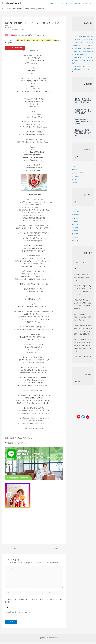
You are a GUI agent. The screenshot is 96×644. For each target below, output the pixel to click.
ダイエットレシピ (78, 179)
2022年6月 (75, 233)
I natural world (12, 3)
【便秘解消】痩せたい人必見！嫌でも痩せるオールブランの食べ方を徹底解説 (83, 66)
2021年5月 (75, 240)
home (52, 3)
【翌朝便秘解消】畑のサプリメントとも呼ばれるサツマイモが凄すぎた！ (83, 75)
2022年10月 (76, 221)
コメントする (9, 30)
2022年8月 (75, 227)
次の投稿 (55, 549)
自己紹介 (75, 188)
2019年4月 (75, 243)
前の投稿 (13, 549)
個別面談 (69, 3)
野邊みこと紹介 (88, 3)
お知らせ (75, 175)
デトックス (76, 182)
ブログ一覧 (60, 3)
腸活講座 (77, 3)
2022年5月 (75, 237)
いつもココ (76, 172)
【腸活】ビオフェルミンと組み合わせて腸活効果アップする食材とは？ (83, 51)
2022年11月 (76, 217)
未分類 (17, 30)
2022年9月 (75, 224)
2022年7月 (75, 230)
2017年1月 (75, 246)
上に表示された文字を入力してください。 (19, 614)
